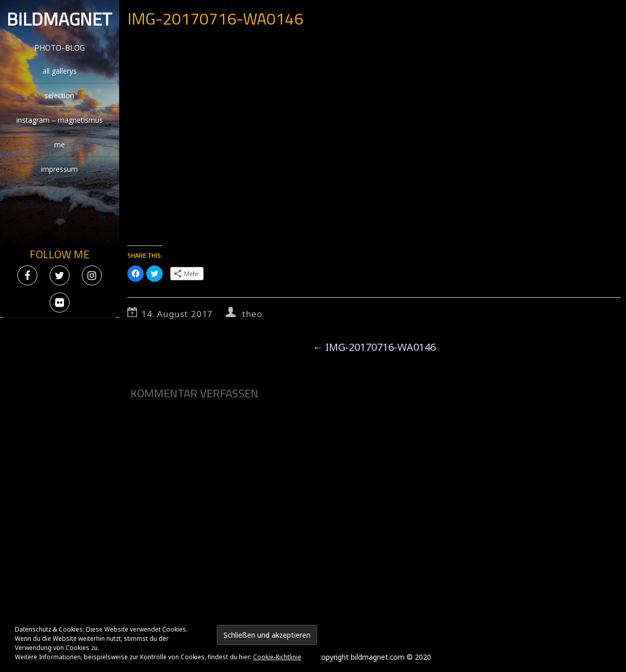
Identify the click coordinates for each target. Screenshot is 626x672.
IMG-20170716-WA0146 (374, 347)
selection (59, 95)
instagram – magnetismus (60, 120)
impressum (59, 169)
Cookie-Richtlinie (277, 657)
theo (252, 314)
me (60, 144)
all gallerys (60, 71)
